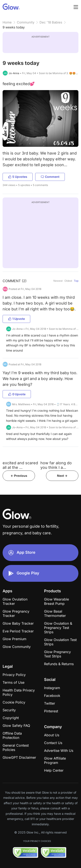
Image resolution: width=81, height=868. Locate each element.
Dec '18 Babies (51, 22)
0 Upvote (17, 394)
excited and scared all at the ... (20, 465)
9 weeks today (14, 27)
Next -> (62, 476)
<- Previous (19, 476)
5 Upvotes (18, 177)
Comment (50, 177)
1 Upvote (16, 319)
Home (7, 22)
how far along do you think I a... (56, 465)
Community (26, 22)
